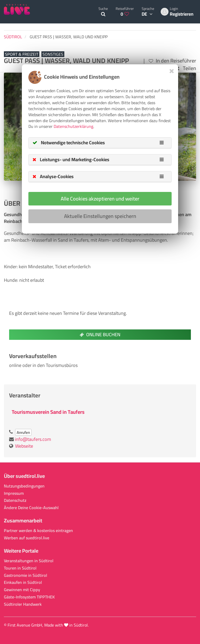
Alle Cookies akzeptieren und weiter (100, 199)
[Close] (172, 71)
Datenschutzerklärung (73, 126)
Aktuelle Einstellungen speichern (100, 216)
